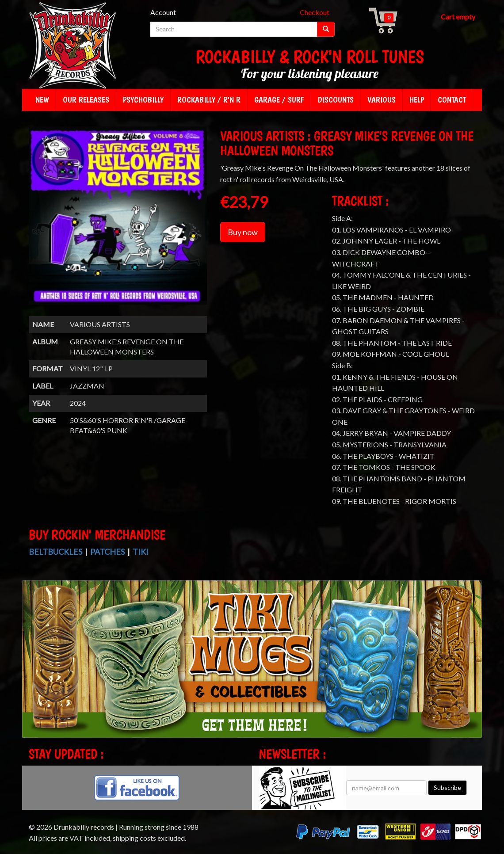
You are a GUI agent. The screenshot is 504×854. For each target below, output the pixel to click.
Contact (452, 100)
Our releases (86, 100)
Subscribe (447, 787)
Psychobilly (143, 100)
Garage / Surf (279, 100)
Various (382, 100)
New (42, 100)
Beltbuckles (55, 552)
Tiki (141, 552)
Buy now (243, 232)
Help (417, 100)
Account (163, 12)
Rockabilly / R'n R (209, 100)
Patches (107, 552)
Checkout (315, 12)
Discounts (336, 100)
